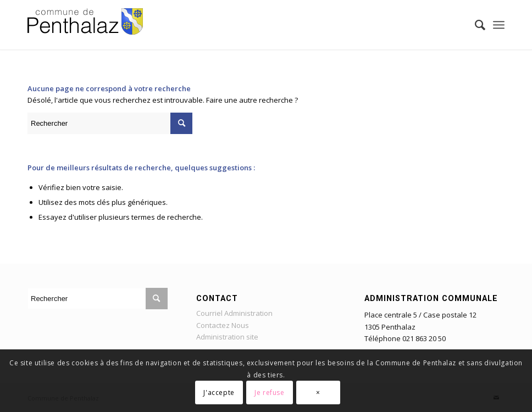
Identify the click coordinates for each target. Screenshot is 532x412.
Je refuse (269, 392)
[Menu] (499, 25)
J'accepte (219, 392)
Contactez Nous (223, 325)
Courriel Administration (234, 313)
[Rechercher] (475, 25)
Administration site (227, 337)
